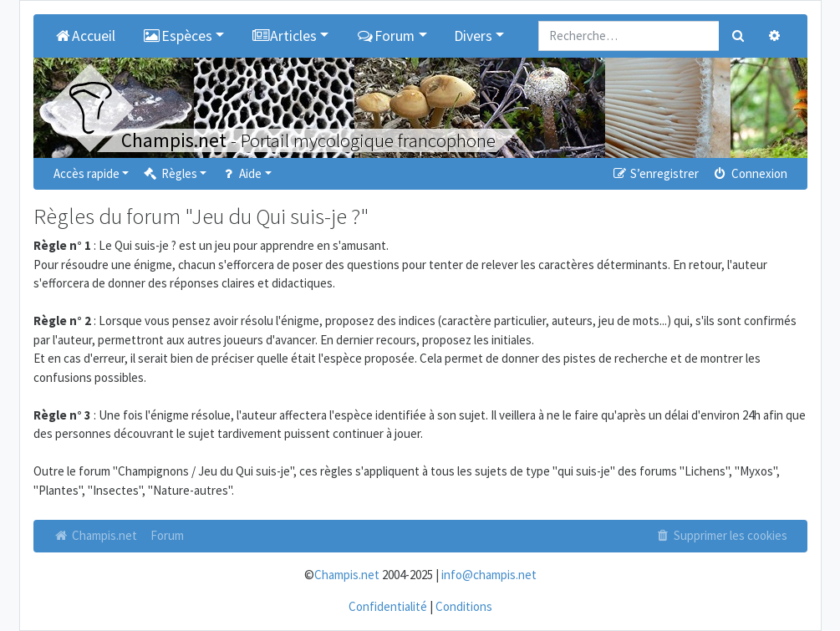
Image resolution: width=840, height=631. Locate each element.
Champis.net (95, 535)
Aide (240, 173)
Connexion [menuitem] (749, 173)
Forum (167, 535)
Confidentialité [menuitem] (388, 606)
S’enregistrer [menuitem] (655, 173)
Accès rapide (87, 173)
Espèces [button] (177, 36)
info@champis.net (489, 575)
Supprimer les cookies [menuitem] (720, 535)
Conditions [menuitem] (464, 606)
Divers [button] (473, 36)
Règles (169, 173)
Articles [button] (284, 36)
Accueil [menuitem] (85, 36)
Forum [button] (385, 36)
